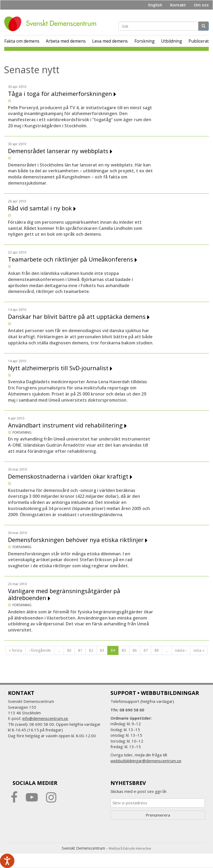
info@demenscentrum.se (45, 718)
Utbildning (172, 41)
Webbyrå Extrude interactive (130, 848)
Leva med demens (110, 41)
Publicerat (199, 41)
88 (157, 650)
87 (146, 650)
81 (80, 650)
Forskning (145, 41)
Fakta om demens (22, 41)
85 (124, 650)
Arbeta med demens (66, 41)
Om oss (201, 5)
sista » (199, 650)
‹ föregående (40, 650)
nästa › (181, 650)
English (155, 5)
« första (15, 650)
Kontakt (178, 5)
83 (102, 650)
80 (69, 650)
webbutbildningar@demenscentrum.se (146, 761)
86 (135, 650)
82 (91, 650)
